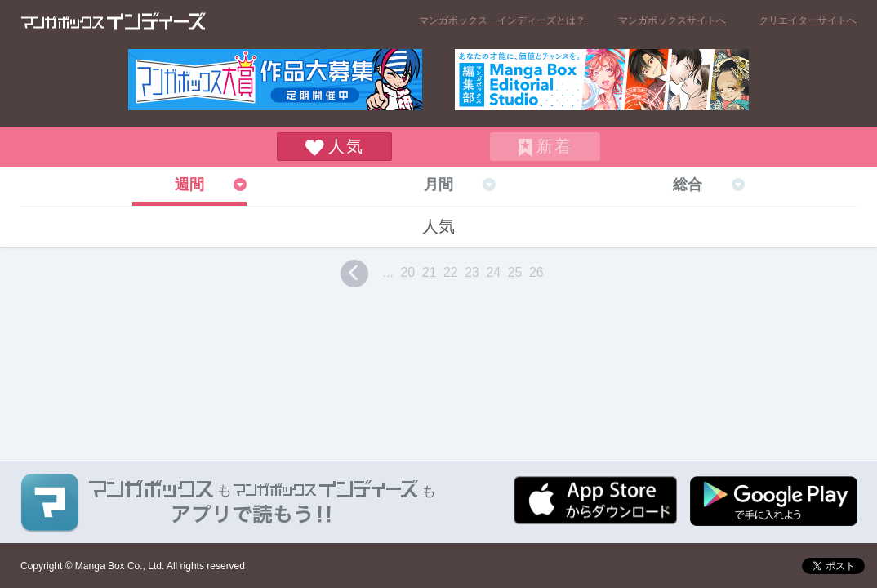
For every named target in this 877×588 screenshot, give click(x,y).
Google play (774, 501)
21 (430, 272)
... (388, 272)
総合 (688, 185)
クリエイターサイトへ (808, 20)
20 (407, 272)
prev (354, 274)
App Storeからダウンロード (595, 500)
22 (451, 272)
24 (493, 272)
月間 (438, 185)
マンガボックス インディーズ (114, 21)
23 (472, 272)
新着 (554, 146)
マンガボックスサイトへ (672, 20)
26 (536, 272)
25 (515, 272)
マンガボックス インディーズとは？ (502, 20)
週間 (189, 185)
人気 (346, 146)
